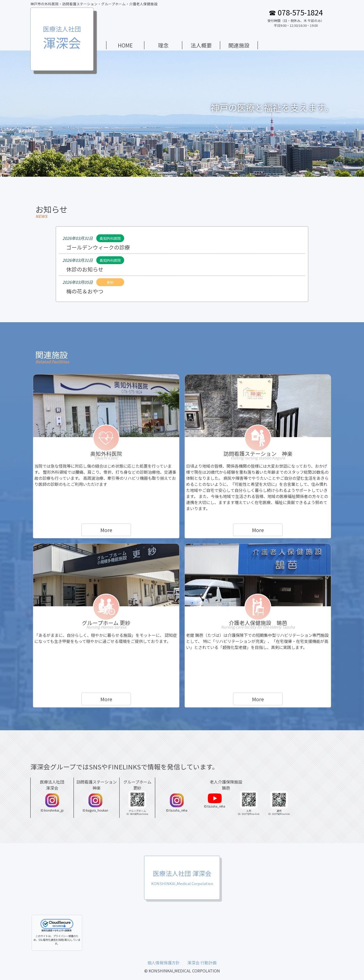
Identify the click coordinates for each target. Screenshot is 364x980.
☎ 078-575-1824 (296, 12)
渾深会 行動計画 (202, 963)
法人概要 (201, 45)
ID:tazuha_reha (177, 803)
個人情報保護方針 (164, 963)
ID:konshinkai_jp (52, 803)
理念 (163, 45)
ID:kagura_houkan (95, 803)
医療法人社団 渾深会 (182, 877)
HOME (125, 45)
